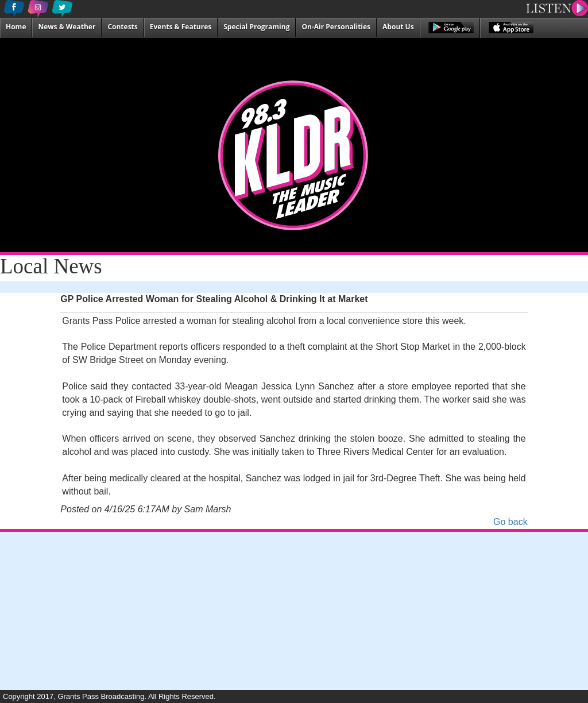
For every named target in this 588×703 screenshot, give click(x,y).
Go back (510, 522)
